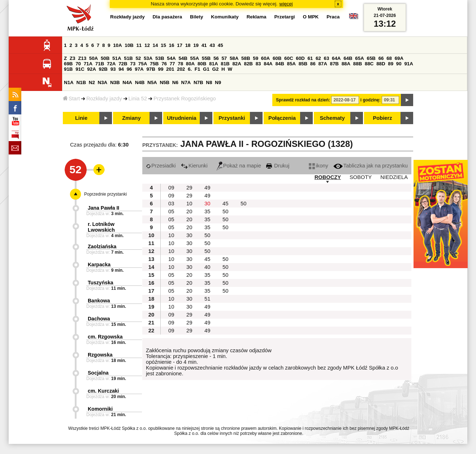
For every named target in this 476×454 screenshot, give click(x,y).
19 (196, 45)
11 (139, 45)
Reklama (257, 17)
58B (246, 58)
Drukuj (278, 166)
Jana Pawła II (103, 208)
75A (143, 64)
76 (164, 64)
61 (310, 58)
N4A (127, 82)
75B (154, 64)
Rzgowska (100, 355)
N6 (175, 82)
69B (68, 64)
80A (190, 64)
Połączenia (282, 118)
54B (183, 58)
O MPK (311, 17)
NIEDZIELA (394, 177)
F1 (198, 69)
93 (113, 69)
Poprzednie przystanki (105, 194)
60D (300, 58)
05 (171, 211)
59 (256, 58)
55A (195, 58)
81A (213, 64)
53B (160, 58)
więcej (286, 4)
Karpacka (99, 265)
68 (389, 58)
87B (334, 64)
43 (212, 45)
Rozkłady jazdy (104, 99)
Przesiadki (161, 166)
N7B (198, 82)
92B (103, 69)
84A (268, 64)
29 (189, 188)
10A (117, 45)
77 (172, 64)
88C (369, 64)
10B (129, 45)
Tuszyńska (101, 283)
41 (204, 45)
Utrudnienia (181, 118)
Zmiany (131, 118)
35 (207, 211)
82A (237, 64)
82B (248, 64)
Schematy (332, 118)
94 (121, 69)
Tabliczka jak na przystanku (371, 166)
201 (170, 69)
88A (346, 64)
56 (216, 58)
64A (336, 58)
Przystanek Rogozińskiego (185, 99)
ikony (318, 166)
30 (207, 204)
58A (234, 58)
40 (207, 267)
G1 (206, 69)
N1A (69, 82)
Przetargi (284, 17)
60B (277, 58)
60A (265, 58)
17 (180, 45)
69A (399, 58)
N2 (92, 82)
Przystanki (232, 118)
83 (258, 64)
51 (207, 299)
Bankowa (99, 301)
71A (88, 64)
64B (348, 58)
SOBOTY (361, 177)
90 (399, 64)
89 (391, 64)
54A (171, 58)
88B (358, 64)
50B (105, 58)
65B (371, 58)
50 (243, 204)
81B (225, 64)
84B (280, 64)
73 (133, 64)
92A (91, 69)
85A (291, 64)
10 (189, 204)
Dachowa (99, 319)
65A (359, 58)
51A (117, 58)
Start (71, 99)
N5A (152, 82)
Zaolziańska (102, 246)
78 (180, 64)
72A (111, 64)
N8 (209, 82)
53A (148, 58)
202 (181, 69)
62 (318, 58)
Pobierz (383, 118)
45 (220, 45)
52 (138, 58)
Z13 (82, 58)
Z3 (73, 58)
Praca (333, 17)
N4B (140, 82)
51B (128, 58)
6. (190, 69)
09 (171, 188)
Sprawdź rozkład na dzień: (303, 100)
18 (188, 45)
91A (408, 64)
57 (224, 58)
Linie (81, 118)
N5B (165, 82)
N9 (218, 82)
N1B (81, 82)
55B (206, 58)
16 (172, 45)
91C (80, 69)
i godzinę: (371, 100)
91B (68, 69)
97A (139, 69)
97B (151, 69)
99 (161, 69)
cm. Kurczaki (103, 391)
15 (163, 45)
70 (78, 64)
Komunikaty (225, 17)
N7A (186, 82)
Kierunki (194, 166)
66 (381, 58)
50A (94, 58)
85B (303, 64)
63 (326, 58)
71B (100, 64)
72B (123, 64)
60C (289, 58)
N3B (115, 82)
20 (189, 211)
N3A (103, 82)
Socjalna (98, 373)
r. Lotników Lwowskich (101, 227)
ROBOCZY (328, 177)
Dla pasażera (168, 17)
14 (155, 45)
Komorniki (100, 409)
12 (147, 45)
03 (171, 204)
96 (129, 69)
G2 (216, 69)
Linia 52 (138, 99)
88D (381, 64)
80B (202, 64)
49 (207, 188)
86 (313, 64)
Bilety (196, 17)
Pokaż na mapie (239, 166)
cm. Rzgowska (105, 337)
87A (323, 64)
